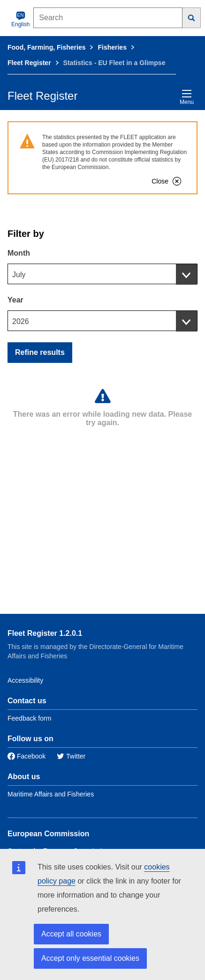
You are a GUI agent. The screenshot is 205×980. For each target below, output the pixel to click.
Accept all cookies (71, 934)
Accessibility (25, 680)
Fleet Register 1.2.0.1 (45, 633)
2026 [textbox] (21, 321)
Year (15, 300)
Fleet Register (29, 63)
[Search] (192, 18)
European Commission (48, 834)
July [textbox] (19, 275)
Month (19, 253)
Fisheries (112, 47)
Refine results (40, 352)
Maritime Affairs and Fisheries (51, 794)
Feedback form (29, 718)
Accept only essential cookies (90, 958)
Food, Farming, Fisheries (46, 47)
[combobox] (102, 274)
